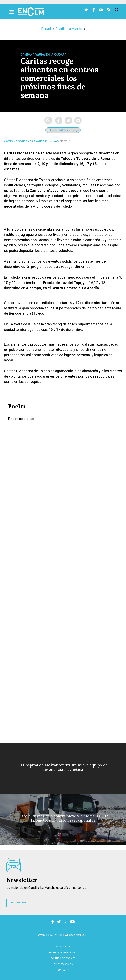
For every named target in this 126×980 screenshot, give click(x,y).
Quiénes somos (63, 964)
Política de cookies (63, 958)
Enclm (53, 141)
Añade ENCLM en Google (63, 130)
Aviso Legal (63, 947)
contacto (63, 970)
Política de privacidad (63, 953)
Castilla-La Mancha (69, 29)
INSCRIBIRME (18, 903)
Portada (47, 29)
